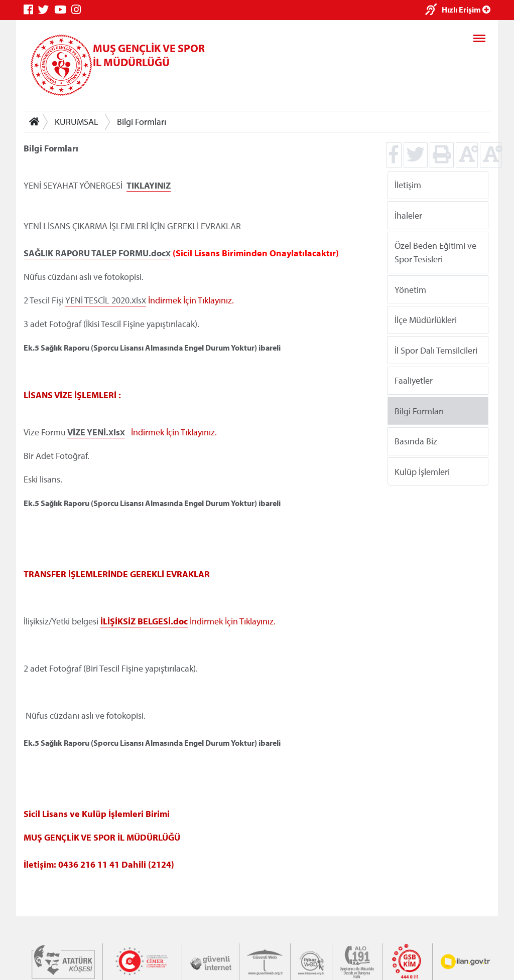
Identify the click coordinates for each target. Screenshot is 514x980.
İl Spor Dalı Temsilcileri (436, 350)
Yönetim (410, 289)
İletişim (408, 185)
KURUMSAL (77, 122)
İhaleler (408, 215)
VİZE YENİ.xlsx (96, 432)
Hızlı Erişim (466, 10)
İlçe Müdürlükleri (426, 320)
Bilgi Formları (142, 122)
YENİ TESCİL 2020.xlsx (106, 300)
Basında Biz (416, 441)
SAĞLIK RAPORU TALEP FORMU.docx (97, 253)
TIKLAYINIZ (149, 185)
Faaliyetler (414, 380)
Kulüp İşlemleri (422, 471)
